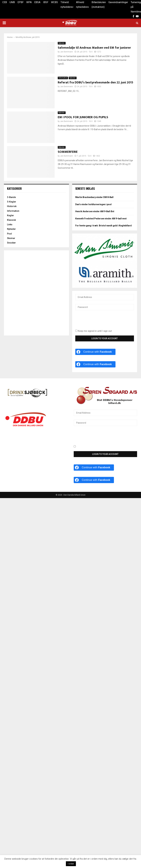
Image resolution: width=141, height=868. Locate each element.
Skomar (11, 238)
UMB (12, 2)
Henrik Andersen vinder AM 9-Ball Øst (95, 211)
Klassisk (11, 220)
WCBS (54, 2)
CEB (5, 2)
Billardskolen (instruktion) (99, 5)
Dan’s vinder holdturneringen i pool (93, 204)
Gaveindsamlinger (118, 2)
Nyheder (62, 43)
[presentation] (99, 322)
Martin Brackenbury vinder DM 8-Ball (94, 197)
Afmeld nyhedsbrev (82, 5)
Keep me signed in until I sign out (94, 331)
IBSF (46, 2)
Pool (9, 234)
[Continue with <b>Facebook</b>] (95, 352)
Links (10, 224)
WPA (29, 2)
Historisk (12, 206)
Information (63, 78)
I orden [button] (71, 864)
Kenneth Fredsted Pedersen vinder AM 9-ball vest (101, 219)
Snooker (11, 243)
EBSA (37, 2)
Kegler (10, 215)
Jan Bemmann (67, 52)
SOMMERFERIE (68, 152)
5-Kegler (12, 202)
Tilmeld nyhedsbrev (67, 5)
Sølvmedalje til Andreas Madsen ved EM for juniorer (94, 48)
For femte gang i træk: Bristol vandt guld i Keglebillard (103, 226)
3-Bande (11, 197)
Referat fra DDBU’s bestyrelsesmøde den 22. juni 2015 (95, 82)
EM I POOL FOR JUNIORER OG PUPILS (83, 117)
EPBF (21, 2)
